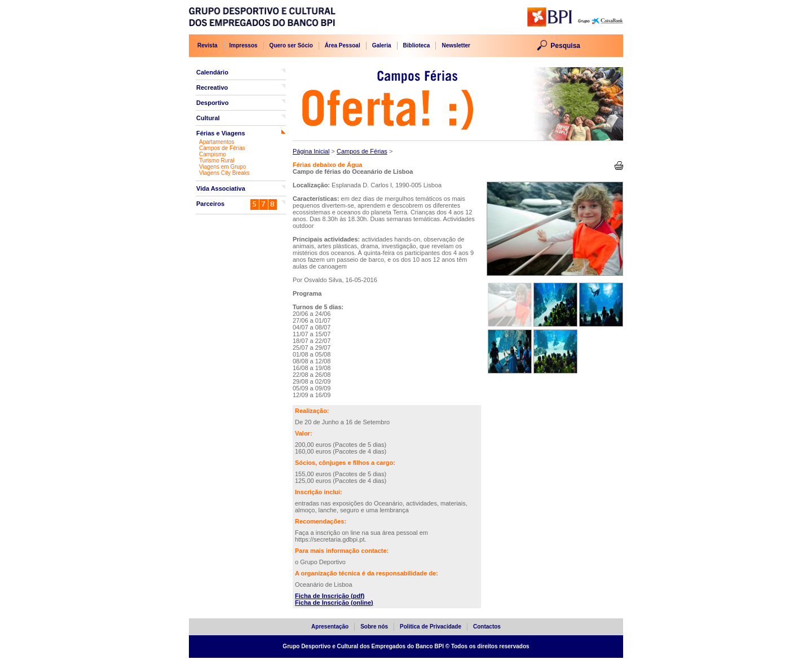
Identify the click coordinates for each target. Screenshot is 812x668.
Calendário (212, 72)
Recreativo (212, 87)
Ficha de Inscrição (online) (334, 603)
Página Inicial (311, 151)
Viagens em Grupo (222, 167)
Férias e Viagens (221, 133)
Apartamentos (217, 142)
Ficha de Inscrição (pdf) (330, 596)
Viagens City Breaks (224, 173)
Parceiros (210, 204)
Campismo (213, 154)
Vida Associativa (221, 188)
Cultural (208, 118)
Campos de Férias (222, 148)
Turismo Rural (217, 161)
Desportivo (212, 103)
